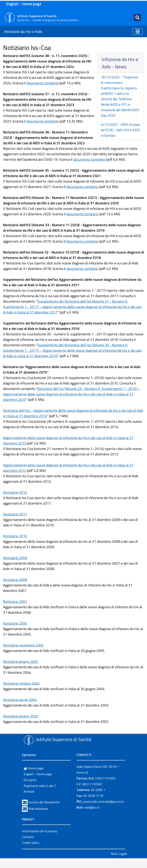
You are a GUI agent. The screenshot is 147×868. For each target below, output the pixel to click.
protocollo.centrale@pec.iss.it (104, 801)
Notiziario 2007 (15, 601)
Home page (34, 768)
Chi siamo (30, 780)
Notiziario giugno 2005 (20, 662)
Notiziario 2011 (15, 514)
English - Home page (24, 4)
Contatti (28, 837)
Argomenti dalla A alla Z (40, 786)
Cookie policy (31, 843)
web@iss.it (92, 807)
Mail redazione (38, 809)
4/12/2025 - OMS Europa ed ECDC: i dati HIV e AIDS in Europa (120, 130)
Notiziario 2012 (15, 492)
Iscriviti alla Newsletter (44, 802)
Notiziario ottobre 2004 (21, 683)
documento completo (43, 83)
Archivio (29, 791)
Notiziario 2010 (15, 536)
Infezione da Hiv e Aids (23, 31)
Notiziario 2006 (15, 623)
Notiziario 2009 (15, 558)
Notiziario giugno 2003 (20, 716)
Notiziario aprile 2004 (20, 700)
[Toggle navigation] (137, 18)
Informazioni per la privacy (40, 831)
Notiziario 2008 (15, 580)
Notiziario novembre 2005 (23, 645)
